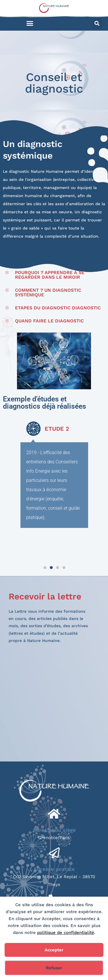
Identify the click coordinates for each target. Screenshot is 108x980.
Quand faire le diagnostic (49, 321)
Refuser (54, 968)
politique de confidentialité (66, 933)
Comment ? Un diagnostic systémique (48, 292)
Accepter (54, 950)
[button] (30, 23)
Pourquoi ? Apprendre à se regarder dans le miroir (50, 275)
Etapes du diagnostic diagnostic (58, 308)
